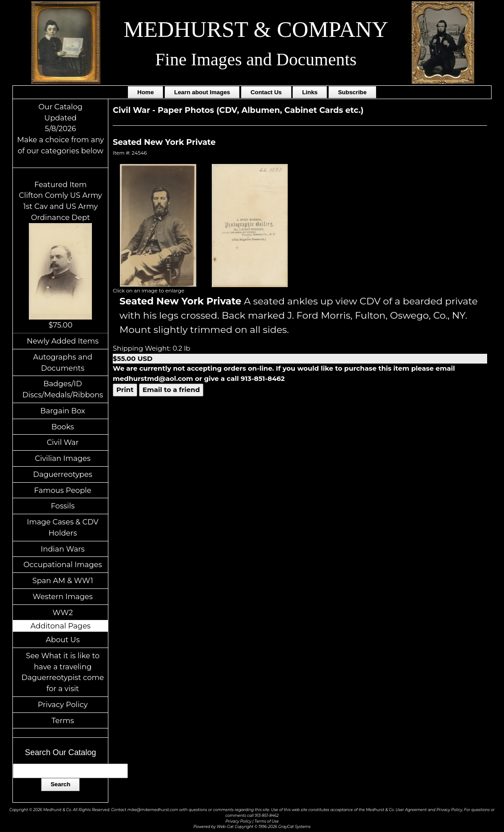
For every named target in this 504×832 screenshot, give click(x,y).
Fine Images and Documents (256, 60)
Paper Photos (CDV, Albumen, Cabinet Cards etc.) (261, 110)
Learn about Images (202, 92)
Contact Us (266, 92)
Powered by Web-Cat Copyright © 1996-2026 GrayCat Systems (252, 827)
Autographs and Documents (63, 362)
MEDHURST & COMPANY (256, 29)
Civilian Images (63, 458)
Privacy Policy (63, 704)
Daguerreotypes (63, 474)
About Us (63, 640)
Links (310, 92)
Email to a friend (171, 390)
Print (125, 390)
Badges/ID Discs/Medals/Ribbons (63, 389)
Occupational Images (63, 564)
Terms (63, 720)
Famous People (63, 490)
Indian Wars (63, 549)
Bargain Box (63, 411)
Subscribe (352, 92)
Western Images (63, 596)
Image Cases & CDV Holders (63, 527)
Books (63, 427)
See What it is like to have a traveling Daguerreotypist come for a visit (63, 672)
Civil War (63, 442)
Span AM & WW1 (63, 580)
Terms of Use (267, 821)
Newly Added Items (63, 341)
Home (145, 92)
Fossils (63, 506)
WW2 (63, 612)
